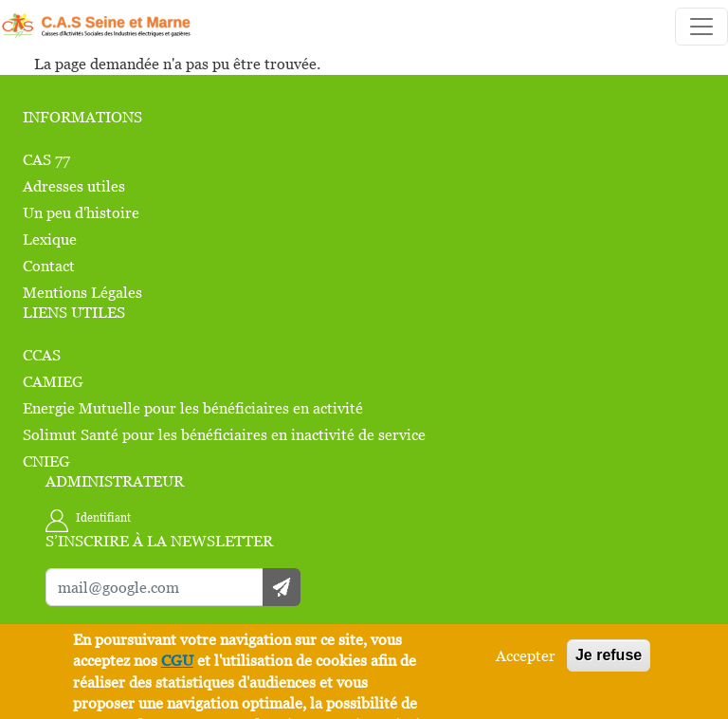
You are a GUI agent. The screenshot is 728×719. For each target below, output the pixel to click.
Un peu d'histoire (81, 212)
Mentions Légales (82, 292)
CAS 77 (46, 159)
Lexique (50, 239)
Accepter (526, 655)
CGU (177, 660)
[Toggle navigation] (701, 27)
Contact (49, 266)
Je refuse (609, 655)
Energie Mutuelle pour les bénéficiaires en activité (193, 408)
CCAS (42, 355)
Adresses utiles (74, 186)
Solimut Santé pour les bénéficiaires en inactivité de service (224, 434)
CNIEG (46, 461)
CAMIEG (53, 381)
